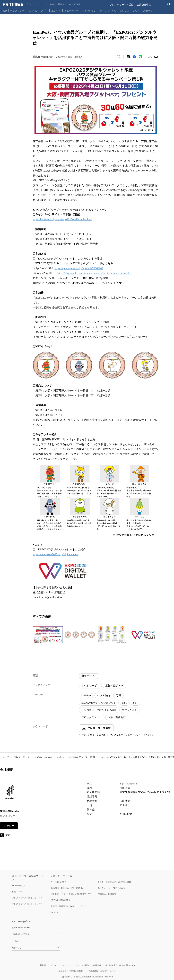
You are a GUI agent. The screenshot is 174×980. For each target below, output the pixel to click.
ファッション (89, 11)
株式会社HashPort (43, 757)
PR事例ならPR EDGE (107, 894)
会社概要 (42, 965)
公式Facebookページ (22, 928)
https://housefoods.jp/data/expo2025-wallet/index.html (62, 219)
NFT (125, 703)
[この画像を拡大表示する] (48, 635)
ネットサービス (90, 686)
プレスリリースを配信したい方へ (27, 904)
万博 (118, 695)
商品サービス (89, 676)
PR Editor (55, 912)
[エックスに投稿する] (128, 57)
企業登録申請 (144, 4)
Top (5, 11)
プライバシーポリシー (60, 965)
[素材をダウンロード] (150, 57)
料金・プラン (18, 892)
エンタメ (56, 11)
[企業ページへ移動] (11, 793)
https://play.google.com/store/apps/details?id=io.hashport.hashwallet (94, 273)
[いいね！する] (119, 57)
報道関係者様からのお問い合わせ (121, 965)
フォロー (9, 826)
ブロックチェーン (92, 717)
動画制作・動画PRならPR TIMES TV (67, 888)
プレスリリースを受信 (121, 4)
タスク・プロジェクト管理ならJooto (114, 882)
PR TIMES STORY (59, 882)
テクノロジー (17, 11)
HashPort (86, 695)
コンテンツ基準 (82, 965)
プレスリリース (22, 757)
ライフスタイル (108, 11)
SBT (136, 703)
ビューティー (71, 11)
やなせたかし (130, 710)
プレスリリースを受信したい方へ (27, 898)
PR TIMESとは (19, 885)
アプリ (44, 11)
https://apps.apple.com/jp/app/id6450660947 (79, 268)
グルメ (136, 11)
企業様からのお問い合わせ (71, 971)
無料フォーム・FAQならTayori (112, 888)
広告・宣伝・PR (115, 686)
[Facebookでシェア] (134, 57)
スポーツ (148, 11)
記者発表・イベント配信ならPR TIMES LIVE (71, 894)
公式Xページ (18, 941)
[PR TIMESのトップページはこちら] (42, 4)
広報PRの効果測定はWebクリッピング (68, 906)
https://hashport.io (129, 784)
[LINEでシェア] (140, 57)
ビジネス (124, 11)
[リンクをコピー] (156, 57)
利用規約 (97, 965)
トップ (5, 757)
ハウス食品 (103, 695)
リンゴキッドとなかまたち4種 (99, 710)
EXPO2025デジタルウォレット (99, 703)
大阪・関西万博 (117, 717)
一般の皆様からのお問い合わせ (101, 971)
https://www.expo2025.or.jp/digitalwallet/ (55, 554)
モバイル (33, 11)
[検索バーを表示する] (169, 4)
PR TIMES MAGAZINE (61, 900)
